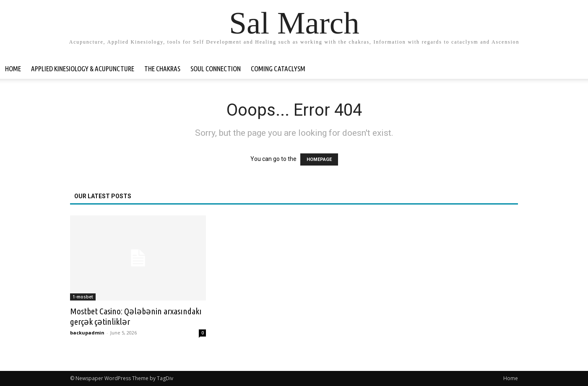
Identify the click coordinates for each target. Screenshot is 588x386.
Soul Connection (216, 69)
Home (13, 69)
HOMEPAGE (319, 159)
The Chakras (162, 69)
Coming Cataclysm (278, 69)
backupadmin (87, 333)
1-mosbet (83, 297)
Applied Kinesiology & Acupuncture (83, 69)
